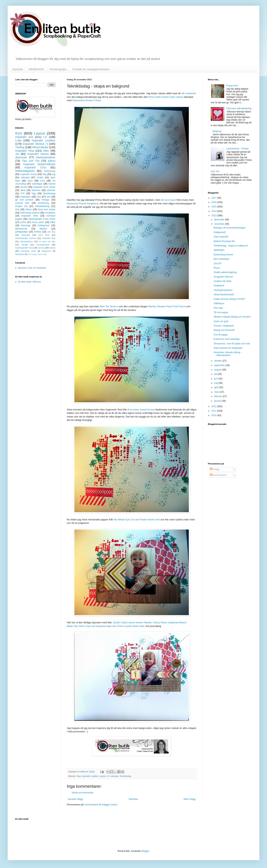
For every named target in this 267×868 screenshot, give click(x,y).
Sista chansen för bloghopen (228, 348)
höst (17, 209)
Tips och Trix (31, 161)
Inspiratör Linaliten (90, 776)
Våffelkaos (219, 303)
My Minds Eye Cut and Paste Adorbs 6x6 (137, 520)
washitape (37, 184)
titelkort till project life (224, 241)
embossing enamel (30, 213)
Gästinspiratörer (46, 157)
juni (216, 379)
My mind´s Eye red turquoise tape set (95, 626)
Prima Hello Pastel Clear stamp (165, 97)
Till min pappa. (221, 312)
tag (54, 174)
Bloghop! (217, 131)
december (220, 220)
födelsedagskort (25, 171)
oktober (218, 361)
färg (79, 776)
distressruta (21, 229)
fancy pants (38, 222)
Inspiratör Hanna (38, 154)
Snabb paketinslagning (225, 272)
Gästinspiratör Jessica (26, 238)
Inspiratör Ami (24, 137)
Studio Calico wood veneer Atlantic (132, 622)
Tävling (20, 147)
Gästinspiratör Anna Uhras (42, 219)
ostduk (52, 248)
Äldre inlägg (189, 799)
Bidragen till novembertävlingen (230, 228)
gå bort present (24, 200)
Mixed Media (40, 147)
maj (216, 383)
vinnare (24, 187)
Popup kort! (232, 86)
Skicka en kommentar (82, 793)
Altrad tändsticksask (224, 295)
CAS (43, 181)
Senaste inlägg (75, 799)
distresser (21, 157)
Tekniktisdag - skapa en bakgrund (231, 246)
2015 (214, 207)
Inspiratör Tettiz (30, 216)
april (217, 387)
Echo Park (44, 235)
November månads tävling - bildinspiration (228, 354)
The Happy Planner (36, 254)
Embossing (50, 171)
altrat (23, 190)
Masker (43, 229)
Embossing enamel (223, 255)
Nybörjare (20, 254)
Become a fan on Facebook (32, 268)
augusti (218, 370)
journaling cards (28, 251)
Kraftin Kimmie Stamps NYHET (229, 299)
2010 (214, 415)
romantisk (26, 235)
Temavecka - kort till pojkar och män (232, 344)
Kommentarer (218, 475)
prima (23, 222)
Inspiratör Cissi (35, 167)
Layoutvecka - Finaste (238, 149)
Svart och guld (221, 321)
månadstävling (42, 206)
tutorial (52, 184)
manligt (25, 245)
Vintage (45, 200)
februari (218, 396)
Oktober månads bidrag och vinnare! (232, 317)
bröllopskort (44, 225)
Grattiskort (219, 286)
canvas (41, 248)
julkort (52, 161)
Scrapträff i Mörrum (223, 277)
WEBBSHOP (36, 69)
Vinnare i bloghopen (224, 326)
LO (108, 776)
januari (218, 401)
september (220, 365)
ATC (23, 194)
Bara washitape (222, 259)
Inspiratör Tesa (25, 151)
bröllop (38, 232)
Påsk (53, 222)
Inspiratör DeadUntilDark (39, 164)
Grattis (40, 178)
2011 (214, 411)
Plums (217, 268)
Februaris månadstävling (239, 108)
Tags (34, 194)
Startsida (17, 69)
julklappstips (21, 232)
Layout (103, 776)
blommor (36, 190)
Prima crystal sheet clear (131, 626)
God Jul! (215, 171)
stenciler (51, 190)
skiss (30, 181)
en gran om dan (47, 241)
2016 (214, 202)
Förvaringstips (58, 69)
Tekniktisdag (125, 776)
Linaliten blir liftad (222, 281)
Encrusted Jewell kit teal (141, 410)
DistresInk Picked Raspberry (82, 203)
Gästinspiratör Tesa (24, 248)
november (220, 224)
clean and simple (47, 209)
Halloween (46, 251)
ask (49, 197)
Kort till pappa (221, 335)
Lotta (18, 140)
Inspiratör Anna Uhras (44, 187)
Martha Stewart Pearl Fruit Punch (167, 306)
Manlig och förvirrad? (224, 330)
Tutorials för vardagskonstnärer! (91, 69)
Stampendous (27, 241)
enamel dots (22, 203)
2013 (214, 216)
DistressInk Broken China (86, 100)
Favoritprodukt (43, 245)
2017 (214, 198)
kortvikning (43, 203)
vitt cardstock (189, 93)
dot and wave (168, 200)
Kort (19, 133)
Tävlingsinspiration (223, 290)
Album (29, 209)
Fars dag (218, 308)
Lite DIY (218, 264)
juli (216, 374)
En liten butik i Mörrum (29, 282)
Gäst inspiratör (221, 237)
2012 (214, 406)
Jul (17, 154)
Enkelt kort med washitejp (227, 339)
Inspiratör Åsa (49, 238)
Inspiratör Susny (29, 174)
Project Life (21, 206)
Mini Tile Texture (109, 306)
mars (217, 392)
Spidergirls (219, 250)
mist (39, 197)
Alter (46, 151)
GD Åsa (51, 232)
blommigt (26, 225)
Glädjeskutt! (220, 232)
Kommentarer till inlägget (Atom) (101, 805)
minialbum (50, 213)
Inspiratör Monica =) (35, 144)
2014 (214, 211)
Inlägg (215, 469)
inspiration (25, 197)
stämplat (115, 776)
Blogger (145, 851)
